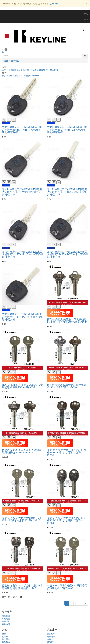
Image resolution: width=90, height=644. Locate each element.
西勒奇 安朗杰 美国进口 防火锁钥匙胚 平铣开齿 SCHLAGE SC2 (22, 451)
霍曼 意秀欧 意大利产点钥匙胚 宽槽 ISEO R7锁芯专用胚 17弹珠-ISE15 (22, 519)
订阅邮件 (51, 642)
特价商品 (6, 642)
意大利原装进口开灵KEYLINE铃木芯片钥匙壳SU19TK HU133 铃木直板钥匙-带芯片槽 (22, 255)
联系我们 (6, 616)
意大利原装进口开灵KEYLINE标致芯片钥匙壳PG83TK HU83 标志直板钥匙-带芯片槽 (67, 192)
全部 (4, 70)
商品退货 (6, 621)
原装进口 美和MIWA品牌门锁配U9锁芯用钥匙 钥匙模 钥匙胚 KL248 (22, 587)
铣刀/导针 (41, 70)
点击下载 (54, 4)
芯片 (48, 70)
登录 (86, 14)
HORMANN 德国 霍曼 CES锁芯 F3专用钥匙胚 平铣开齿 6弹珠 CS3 (22, 386)
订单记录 (51, 637)
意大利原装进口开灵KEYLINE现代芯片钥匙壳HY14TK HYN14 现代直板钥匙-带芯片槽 (67, 130)
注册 (86, 19)
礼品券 (5, 637)
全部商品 (15, 61)
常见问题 (6, 619)
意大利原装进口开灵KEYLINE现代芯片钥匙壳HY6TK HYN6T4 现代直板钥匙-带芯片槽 (22, 130)
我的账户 (51, 634)
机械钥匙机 (21, 70)
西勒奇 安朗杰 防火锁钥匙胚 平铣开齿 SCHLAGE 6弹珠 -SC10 (67, 386)
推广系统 (6, 639)
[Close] (86, 4)
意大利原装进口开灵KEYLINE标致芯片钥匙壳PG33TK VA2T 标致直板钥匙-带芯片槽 (22, 192)
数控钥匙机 (11, 70)
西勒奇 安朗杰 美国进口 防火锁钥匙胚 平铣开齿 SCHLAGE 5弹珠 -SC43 (67, 321)
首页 (6, 61)
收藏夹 (50, 639)
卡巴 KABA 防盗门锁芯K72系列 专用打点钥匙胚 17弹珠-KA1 (67, 587)
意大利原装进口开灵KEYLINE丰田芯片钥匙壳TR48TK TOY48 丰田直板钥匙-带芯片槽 (22, 317)
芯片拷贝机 (32, 70)
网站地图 (6, 624)
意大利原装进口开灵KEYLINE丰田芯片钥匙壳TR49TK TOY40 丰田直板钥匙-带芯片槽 (67, 255)
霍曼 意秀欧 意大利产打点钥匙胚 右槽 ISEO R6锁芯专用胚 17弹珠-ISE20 (67, 521)
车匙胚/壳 (54, 70)
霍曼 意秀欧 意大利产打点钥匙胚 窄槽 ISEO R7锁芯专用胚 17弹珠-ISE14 (67, 453)
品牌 (4, 634)
